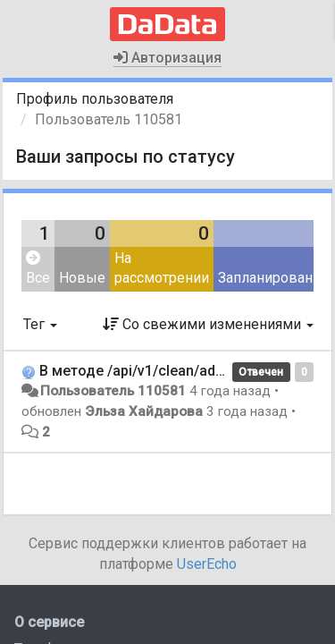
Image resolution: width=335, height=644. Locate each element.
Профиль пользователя (95, 99)
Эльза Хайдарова (144, 411)
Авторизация (167, 58)
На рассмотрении (162, 268)
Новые (82, 278)
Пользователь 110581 (113, 391)
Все (38, 269)
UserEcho (207, 564)
